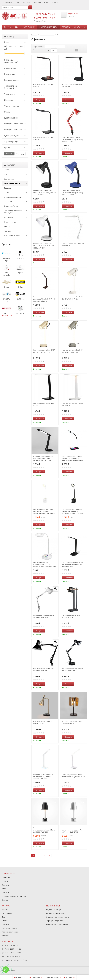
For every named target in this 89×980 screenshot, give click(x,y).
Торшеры (66, 27)
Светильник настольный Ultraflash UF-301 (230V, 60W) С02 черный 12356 (45, 193)
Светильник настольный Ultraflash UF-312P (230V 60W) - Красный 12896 (73, 140)
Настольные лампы (48, 27)
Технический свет (11, 206)
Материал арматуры (15, 130)
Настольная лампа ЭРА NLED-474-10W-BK (44, 139)
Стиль (15, 112)
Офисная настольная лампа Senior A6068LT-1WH (44, 616)
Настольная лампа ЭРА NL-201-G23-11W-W (73, 245)
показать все (7, 316)
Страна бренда (15, 142)
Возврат (5, 889)
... (85, 27)
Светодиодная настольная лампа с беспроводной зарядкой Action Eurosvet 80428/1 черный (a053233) (43, 458)
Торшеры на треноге (54, 921)
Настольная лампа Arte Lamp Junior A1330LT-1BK (73, 669)
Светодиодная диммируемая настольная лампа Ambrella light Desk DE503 (73, 564)
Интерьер (15, 100)
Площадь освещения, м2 (15, 61)
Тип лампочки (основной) (15, 87)
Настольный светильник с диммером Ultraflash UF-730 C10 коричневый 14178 (45, 299)
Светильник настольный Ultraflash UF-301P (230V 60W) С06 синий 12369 (72, 193)
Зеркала (7, 226)
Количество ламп (15, 80)
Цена (15, 42)
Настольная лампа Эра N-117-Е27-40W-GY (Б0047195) (73, 351)
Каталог (9, 165)
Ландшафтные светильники (57, 924)
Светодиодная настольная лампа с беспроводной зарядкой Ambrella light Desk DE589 (72, 458)
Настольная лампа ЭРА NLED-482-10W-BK (73, 86)
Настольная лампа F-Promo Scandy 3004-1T (72, 616)
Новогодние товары (12, 235)
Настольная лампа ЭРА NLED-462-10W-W (73, 404)
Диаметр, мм (15, 68)
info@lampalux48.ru (12, 956)
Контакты (54, 2)
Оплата (18, 2)
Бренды (5, 900)
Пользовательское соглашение (14, 896)
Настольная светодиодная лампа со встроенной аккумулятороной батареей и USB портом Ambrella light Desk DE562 (73, 511)
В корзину (39, 100)
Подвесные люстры (54, 910)
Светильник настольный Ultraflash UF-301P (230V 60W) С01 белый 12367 (44, 246)
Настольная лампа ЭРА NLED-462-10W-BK (44, 404)
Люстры (7, 27)
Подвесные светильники (56, 913)
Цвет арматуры (15, 136)
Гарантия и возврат (40, 2)
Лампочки (8, 202)
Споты (77, 27)
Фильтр (9, 36)
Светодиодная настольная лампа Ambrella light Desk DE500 (74, 776)
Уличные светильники (13, 197)
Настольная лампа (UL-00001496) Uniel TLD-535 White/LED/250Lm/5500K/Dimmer (45, 564)
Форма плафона (15, 106)
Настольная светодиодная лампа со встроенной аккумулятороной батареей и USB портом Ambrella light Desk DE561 (45, 511)
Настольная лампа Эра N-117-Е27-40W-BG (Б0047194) (44, 351)
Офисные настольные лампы (58, 917)
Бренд (15, 147)
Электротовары (10, 222)
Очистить (20, 154)
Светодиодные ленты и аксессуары (13, 212)
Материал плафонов (15, 124)
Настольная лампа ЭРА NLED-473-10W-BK (44, 86)
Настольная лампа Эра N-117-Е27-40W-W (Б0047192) (73, 298)
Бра (17, 27)
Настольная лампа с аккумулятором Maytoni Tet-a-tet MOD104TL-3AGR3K (73, 830)
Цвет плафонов (15, 118)
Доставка (27, 2)
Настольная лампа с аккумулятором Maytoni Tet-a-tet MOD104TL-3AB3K (44, 830)
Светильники (29, 27)
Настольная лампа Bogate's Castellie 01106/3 (72, 723)
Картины (7, 231)
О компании (8, 2)
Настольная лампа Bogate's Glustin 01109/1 (43, 723)
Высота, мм (15, 74)
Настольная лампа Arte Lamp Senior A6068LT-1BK (44, 669)
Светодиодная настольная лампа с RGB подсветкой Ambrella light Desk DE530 (43, 777)
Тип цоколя (15, 94)
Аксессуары (8, 217)
